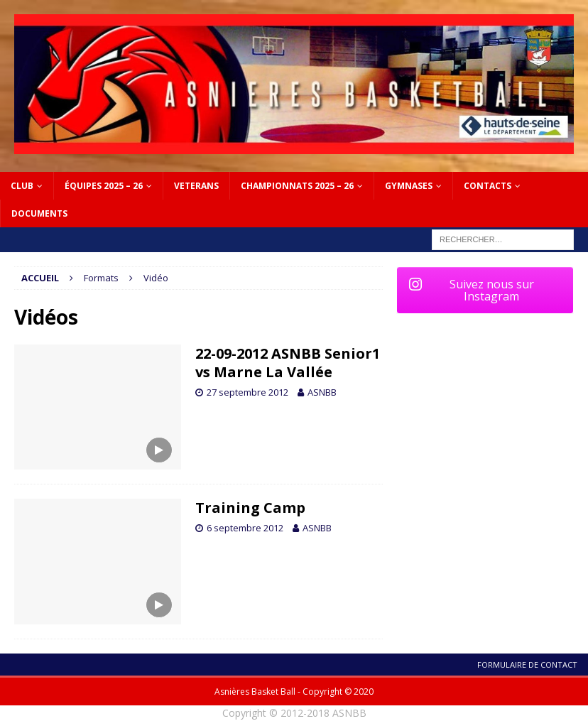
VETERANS (196, 186)
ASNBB (322, 392)
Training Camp (250, 508)
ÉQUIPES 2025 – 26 (104, 186)
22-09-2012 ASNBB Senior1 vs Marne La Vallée (288, 363)
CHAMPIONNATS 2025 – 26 (297, 186)
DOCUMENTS (39, 213)
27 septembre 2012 (247, 392)
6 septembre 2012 (245, 528)
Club (22, 186)
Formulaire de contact (527, 665)
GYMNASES (409, 186)
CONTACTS (488, 186)
